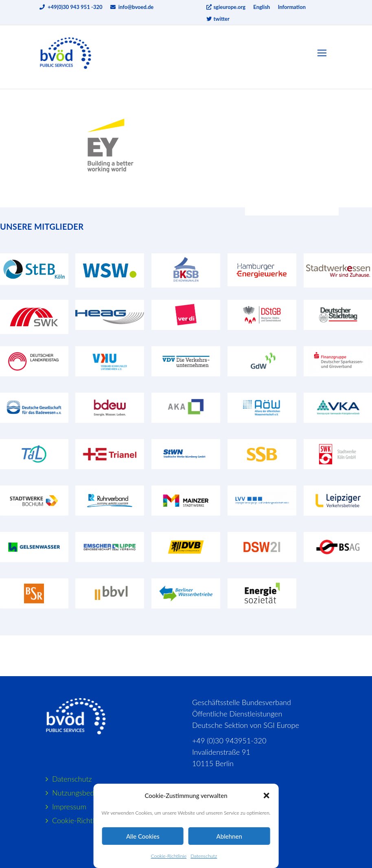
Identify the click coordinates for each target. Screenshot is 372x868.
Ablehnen (229, 836)
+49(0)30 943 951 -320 (75, 7)
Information (292, 7)
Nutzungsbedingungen (88, 793)
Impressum (69, 806)
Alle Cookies (143, 836)
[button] (266, 795)
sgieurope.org (225, 7)
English (261, 7)
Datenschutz (204, 856)
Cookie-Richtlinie (169, 856)
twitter (218, 19)
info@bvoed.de (136, 7)
